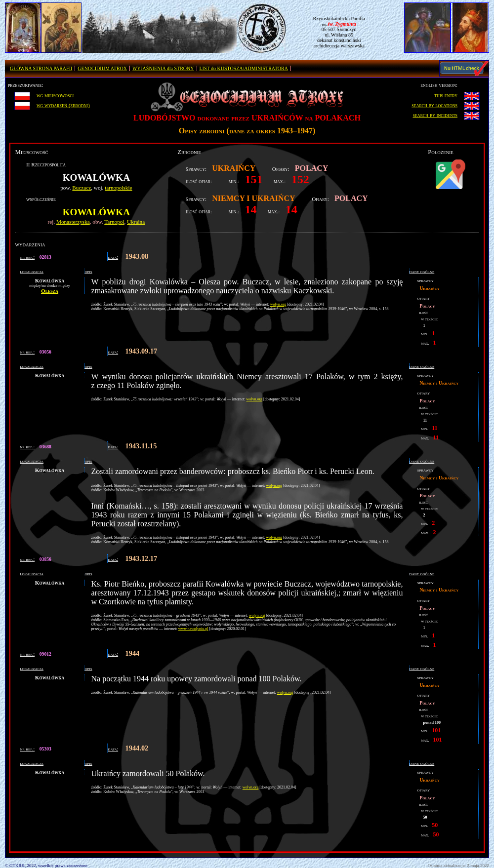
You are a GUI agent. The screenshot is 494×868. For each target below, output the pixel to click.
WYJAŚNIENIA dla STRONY (163, 68)
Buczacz (82, 188)
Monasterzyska (73, 222)
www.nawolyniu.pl (193, 629)
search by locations (434, 105)
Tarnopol (114, 222)
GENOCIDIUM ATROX (102, 68)
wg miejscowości (55, 95)
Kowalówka (96, 212)
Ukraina (136, 222)
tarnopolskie (118, 188)
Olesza (50, 291)
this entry (446, 95)
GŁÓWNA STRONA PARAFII (41, 68)
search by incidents (435, 115)
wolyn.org (278, 304)
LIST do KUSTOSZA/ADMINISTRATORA (244, 68)
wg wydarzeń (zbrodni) (63, 105)
